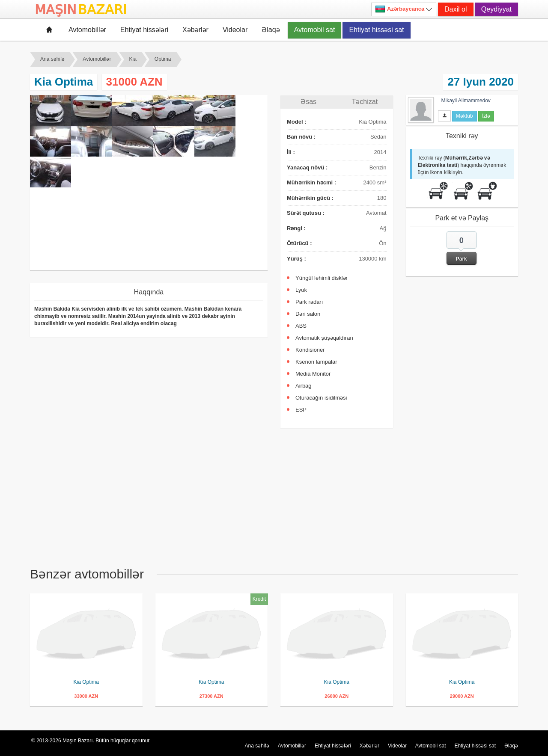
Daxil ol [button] (456, 9)
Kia (133, 59)
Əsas (308, 102)
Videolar (235, 30)
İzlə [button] (486, 116)
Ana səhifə (52, 59)
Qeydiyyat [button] (496, 9)
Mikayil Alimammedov (466, 101)
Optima (163, 59)
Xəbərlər (195, 30)
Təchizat (365, 102)
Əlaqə (271, 30)
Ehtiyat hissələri (144, 30)
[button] (462, 248)
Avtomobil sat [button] (315, 30)
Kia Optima (86, 682)
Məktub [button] (465, 116)
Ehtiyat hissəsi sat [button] (376, 30)
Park (462, 259)
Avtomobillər (87, 30)
